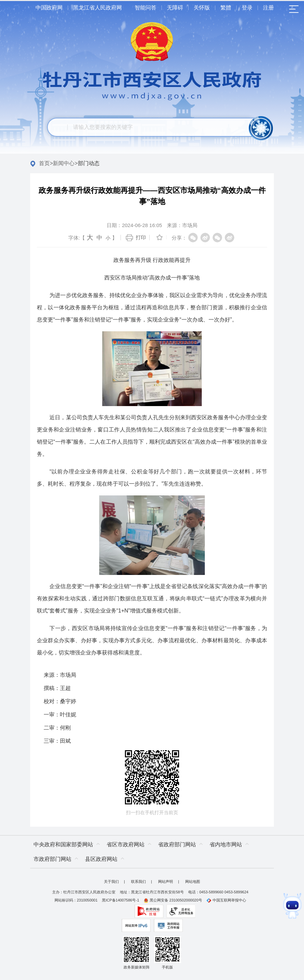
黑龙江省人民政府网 (97, 8)
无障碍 (175, 8)
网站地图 (193, 882)
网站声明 (166, 882)
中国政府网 (49, 8)
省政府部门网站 (177, 844)
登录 (247, 8)
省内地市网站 (226, 844)
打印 (141, 237)
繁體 (226, 8)
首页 (44, 163)
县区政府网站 (101, 859)
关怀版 (202, 8)
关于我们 (111, 882)
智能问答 (146, 8)
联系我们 (138, 882)
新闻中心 (64, 163)
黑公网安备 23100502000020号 (173, 900)
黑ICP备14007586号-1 (121, 900)
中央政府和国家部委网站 (63, 844)
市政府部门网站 (52, 859)
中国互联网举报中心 (226, 900)
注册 (268, 8)
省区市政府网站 (126, 844)
